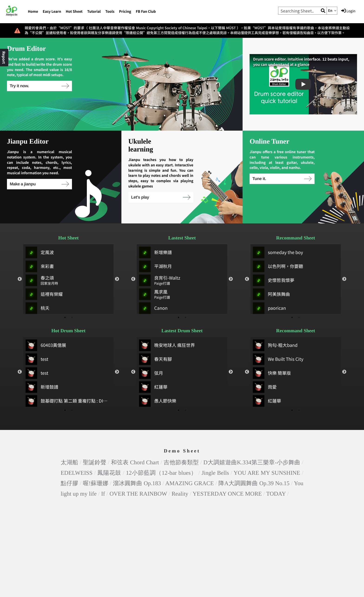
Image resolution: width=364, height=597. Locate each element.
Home (33, 11)
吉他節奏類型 (181, 463)
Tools (110, 11)
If (103, 494)
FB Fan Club (146, 11)
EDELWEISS (76, 473)
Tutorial (94, 11)
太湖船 (69, 463)
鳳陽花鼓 (109, 473)
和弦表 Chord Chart (135, 463)
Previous (20, 279)
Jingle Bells (215, 473)
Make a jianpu (39, 184)
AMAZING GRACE (190, 483)
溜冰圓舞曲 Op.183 (137, 483)
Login (348, 11)
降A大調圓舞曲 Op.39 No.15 (254, 483)
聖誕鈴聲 (95, 463)
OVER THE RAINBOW (138, 494)
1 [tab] (65, 317)
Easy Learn (52, 11)
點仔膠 (69, 483)
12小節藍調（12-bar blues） (161, 473)
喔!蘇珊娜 (96, 483)
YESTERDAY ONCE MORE (227, 494)
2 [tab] (72, 317)
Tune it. (282, 179)
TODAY (276, 494)
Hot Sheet (74, 11)
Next (117, 279)
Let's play (161, 197)
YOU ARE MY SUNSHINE (267, 473)
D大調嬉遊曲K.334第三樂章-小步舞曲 (252, 463)
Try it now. (39, 86)
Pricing (125, 11)
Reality (180, 494)
